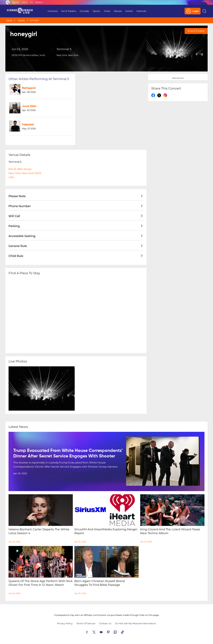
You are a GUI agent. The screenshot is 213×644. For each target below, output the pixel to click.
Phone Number (20, 206)
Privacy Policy (65, 623)
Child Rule (16, 256)
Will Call (14, 216)
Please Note (17, 196)
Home (9, 20)
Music (16, 2)
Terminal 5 (64, 49)
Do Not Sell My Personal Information (135, 623)
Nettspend (29, 88)
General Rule (18, 246)
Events (21, 20)
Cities (107, 11)
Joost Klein (29, 106)
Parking (14, 226)
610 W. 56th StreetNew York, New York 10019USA (25, 173)
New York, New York (67, 55)
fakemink (28, 125)
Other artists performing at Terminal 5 (39, 79)
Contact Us (105, 623)
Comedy (84, 11)
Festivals (141, 11)
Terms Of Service (86, 623)
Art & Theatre (69, 11)
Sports (96, 11)
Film (25, 2)
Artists (129, 11)
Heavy (39, 2)
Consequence (8, 2)
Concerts (53, 11)
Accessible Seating (22, 236)
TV (31, 2)
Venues (118, 11)
